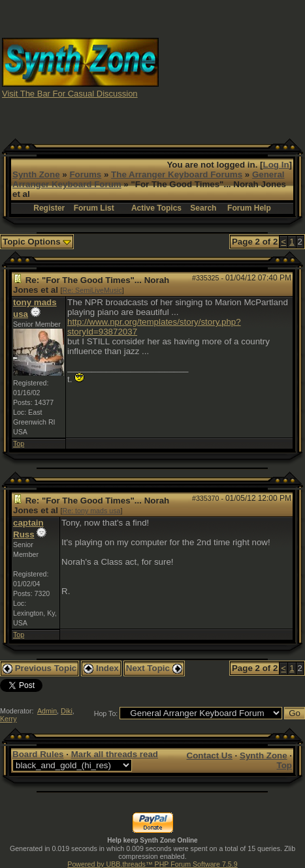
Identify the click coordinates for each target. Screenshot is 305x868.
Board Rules (38, 754)
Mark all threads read (115, 754)
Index (101, 668)
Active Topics (156, 208)
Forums (85, 174)
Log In (276, 165)
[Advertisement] (232, 67)
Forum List (94, 208)
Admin (47, 711)
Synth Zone (36, 174)
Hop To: (106, 713)
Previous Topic (40, 668)
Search (203, 208)
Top (19, 443)
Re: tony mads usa (92, 511)
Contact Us (210, 756)
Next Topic (154, 668)
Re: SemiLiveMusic (92, 290)
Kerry (8, 719)
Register (49, 208)
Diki (67, 711)
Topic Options (37, 242)
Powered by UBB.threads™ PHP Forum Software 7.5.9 (152, 864)
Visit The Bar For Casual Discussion (70, 94)
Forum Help (249, 208)
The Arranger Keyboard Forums (177, 174)
